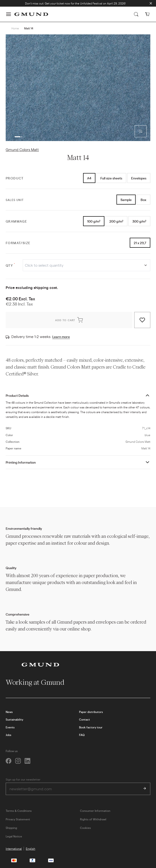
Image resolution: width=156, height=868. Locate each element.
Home (15, 28)
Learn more (61, 337)
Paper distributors (91, 712)
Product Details (17, 395)
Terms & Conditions (19, 811)
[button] (9, 14)
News (9, 712)
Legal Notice (14, 836)
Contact (85, 719)
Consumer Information (95, 811)
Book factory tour (91, 727)
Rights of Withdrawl (93, 819)
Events (10, 727)
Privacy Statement (18, 819)
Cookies (85, 828)
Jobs (9, 735)
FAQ (82, 735)
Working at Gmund (39, 682)
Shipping (11, 828)
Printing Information (21, 462)
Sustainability (14, 719)
